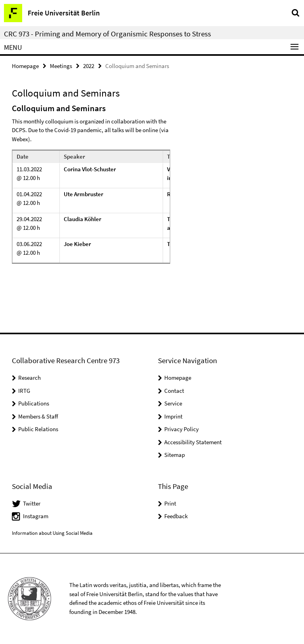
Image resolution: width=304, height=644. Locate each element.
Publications (34, 403)
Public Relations (38, 429)
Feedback (176, 516)
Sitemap (175, 455)
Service (173, 403)
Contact (174, 391)
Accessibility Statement (193, 442)
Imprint (173, 416)
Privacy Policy (181, 429)
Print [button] (170, 503)
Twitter (32, 503)
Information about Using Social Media (52, 533)
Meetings (61, 66)
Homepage (25, 66)
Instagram (36, 516)
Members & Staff (38, 416)
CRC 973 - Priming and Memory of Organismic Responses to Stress (107, 34)
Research (29, 378)
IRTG (24, 391)
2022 (89, 66)
